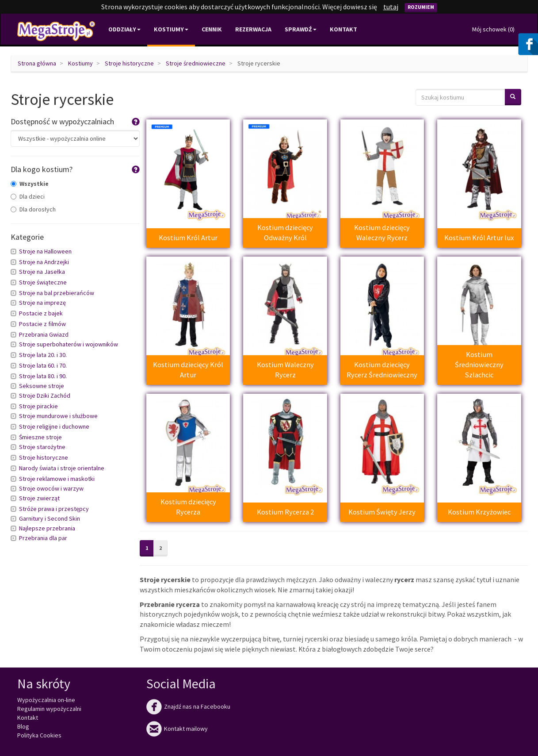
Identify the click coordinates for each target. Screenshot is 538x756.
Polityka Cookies (39, 735)
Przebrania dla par (43, 538)
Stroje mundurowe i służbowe (58, 416)
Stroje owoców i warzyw (51, 488)
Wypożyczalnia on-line (46, 700)
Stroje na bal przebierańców (57, 293)
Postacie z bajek (41, 313)
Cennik (212, 29)
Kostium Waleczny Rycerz (285, 370)
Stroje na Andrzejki (44, 262)
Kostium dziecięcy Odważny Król (285, 232)
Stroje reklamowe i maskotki (57, 479)
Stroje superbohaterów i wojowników (69, 344)
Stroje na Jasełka (42, 272)
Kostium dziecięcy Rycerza (188, 507)
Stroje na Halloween (45, 251)
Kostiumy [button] (171, 29)
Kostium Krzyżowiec (479, 512)
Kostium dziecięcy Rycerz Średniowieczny (382, 370)
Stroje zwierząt (39, 498)
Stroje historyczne (129, 63)
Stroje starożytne (42, 447)
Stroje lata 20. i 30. (43, 355)
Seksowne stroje (42, 386)
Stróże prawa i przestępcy (54, 509)
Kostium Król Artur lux (479, 238)
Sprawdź (301, 29)
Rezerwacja (253, 29)
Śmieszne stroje (40, 437)
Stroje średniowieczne (196, 63)
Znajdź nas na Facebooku (188, 706)
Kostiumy (80, 63)
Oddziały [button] (124, 29)
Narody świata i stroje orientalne (62, 468)
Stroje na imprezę (42, 303)
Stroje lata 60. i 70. (43, 365)
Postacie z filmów (42, 324)
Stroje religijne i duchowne (54, 426)
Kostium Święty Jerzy (382, 512)
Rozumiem (421, 7)
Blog (23, 726)
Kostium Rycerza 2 (285, 512)
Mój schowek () (493, 29)
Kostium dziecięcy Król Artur (188, 370)
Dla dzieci (28, 196)
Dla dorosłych (33, 209)
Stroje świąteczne (43, 282)
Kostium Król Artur (188, 238)
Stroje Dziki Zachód (45, 395)
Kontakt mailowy (177, 729)
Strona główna (37, 63)
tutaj (391, 7)
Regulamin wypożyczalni (49, 709)
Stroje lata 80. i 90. (43, 376)
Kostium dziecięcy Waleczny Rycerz (382, 232)
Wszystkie (30, 184)
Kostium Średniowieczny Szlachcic (479, 365)
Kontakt (343, 29)
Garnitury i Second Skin (50, 518)
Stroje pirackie (38, 406)
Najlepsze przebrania (47, 528)
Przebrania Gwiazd (44, 334)
